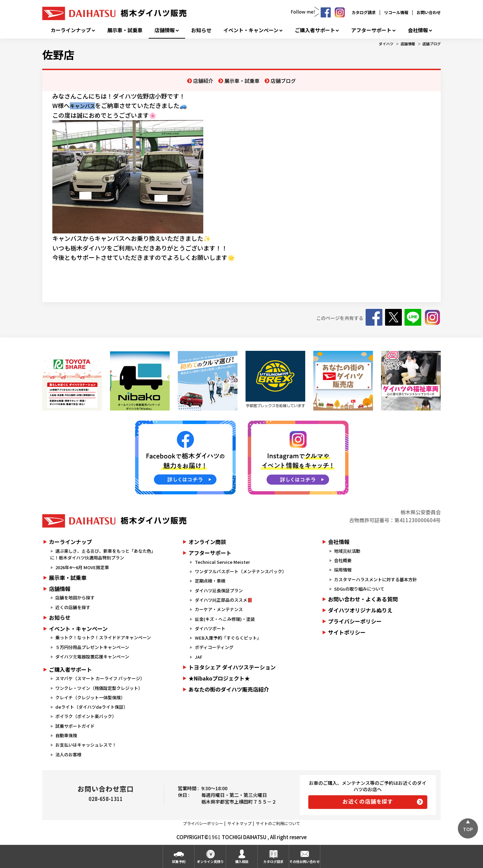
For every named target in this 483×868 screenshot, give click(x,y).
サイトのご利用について (278, 823)
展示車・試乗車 (125, 30)
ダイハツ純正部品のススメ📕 (224, 600)
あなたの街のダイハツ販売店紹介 (229, 689)
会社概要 (343, 560)
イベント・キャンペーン (251, 30)
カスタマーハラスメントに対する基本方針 (375, 579)
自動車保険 (66, 735)
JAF (199, 657)
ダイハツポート (210, 628)
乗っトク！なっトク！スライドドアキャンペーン (103, 637)
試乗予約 (179, 861)
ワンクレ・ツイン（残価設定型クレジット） (99, 688)
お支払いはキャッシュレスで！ (86, 745)
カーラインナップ (71, 30)
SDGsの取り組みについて (359, 589)
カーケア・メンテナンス (219, 609)
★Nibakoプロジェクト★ (219, 678)
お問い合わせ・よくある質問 (363, 599)
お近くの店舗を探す (368, 801)
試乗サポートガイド (75, 726)
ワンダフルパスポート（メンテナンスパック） (241, 571)
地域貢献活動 (347, 551)
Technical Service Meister (222, 562)
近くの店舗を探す (73, 607)
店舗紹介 (203, 81)
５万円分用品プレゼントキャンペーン (92, 647)
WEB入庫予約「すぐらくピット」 (228, 638)
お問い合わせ (429, 12)
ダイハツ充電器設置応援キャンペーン (92, 657)
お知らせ (201, 30)
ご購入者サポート (315, 30)
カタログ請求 (364, 12)
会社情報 (418, 30)
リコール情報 (396, 12)
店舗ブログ (432, 44)
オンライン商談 (207, 542)
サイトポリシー (347, 632)
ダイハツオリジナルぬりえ (360, 610)
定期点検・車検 (210, 581)
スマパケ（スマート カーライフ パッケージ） (100, 678)
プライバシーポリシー (355, 621)
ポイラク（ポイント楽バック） (86, 716)
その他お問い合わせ (305, 861)
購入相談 (242, 861)
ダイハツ (386, 44)
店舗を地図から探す (75, 598)
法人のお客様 (68, 754)
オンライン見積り (210, 861)
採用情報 (343, 570)
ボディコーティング (214, 647)
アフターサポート (371, 30)
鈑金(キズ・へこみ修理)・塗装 (225, 619)
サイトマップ (239, 823)
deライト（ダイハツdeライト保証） (92, 707)
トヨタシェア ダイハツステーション (232, 667)
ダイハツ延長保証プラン (219, 590)
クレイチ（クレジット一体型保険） (90, 697)
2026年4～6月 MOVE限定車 (82, 567)
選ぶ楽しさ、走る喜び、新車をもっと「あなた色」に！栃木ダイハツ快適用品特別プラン (103, 554)
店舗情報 (165, 30)
